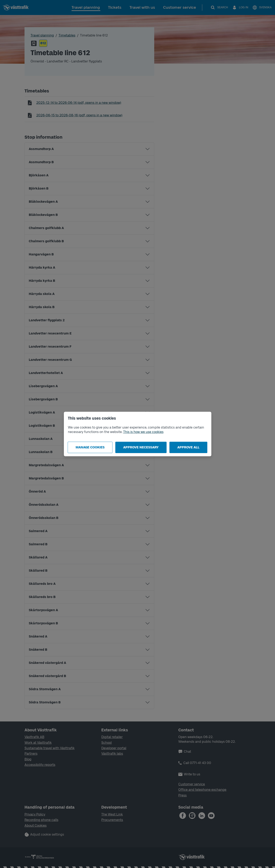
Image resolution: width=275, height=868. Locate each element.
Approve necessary (141, 447)
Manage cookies (90, 447)
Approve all (188, 447)
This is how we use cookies (143, 432)
